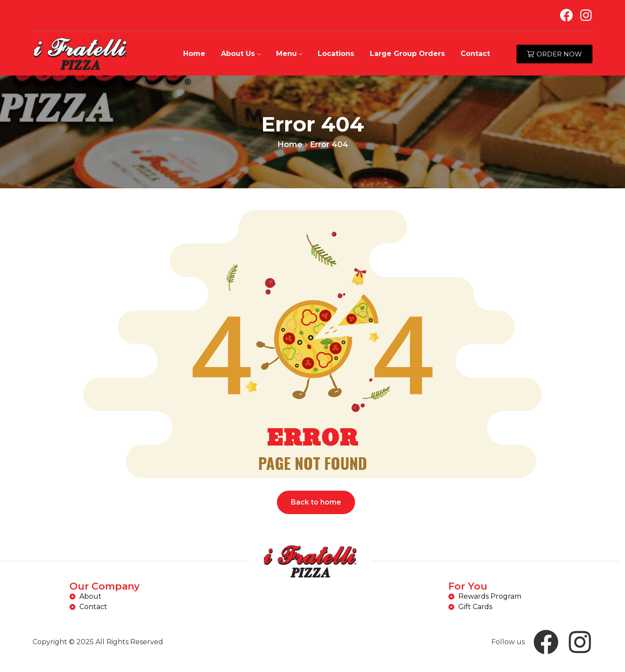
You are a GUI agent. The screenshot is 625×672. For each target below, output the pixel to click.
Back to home (316, 502)
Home (290, 144)
